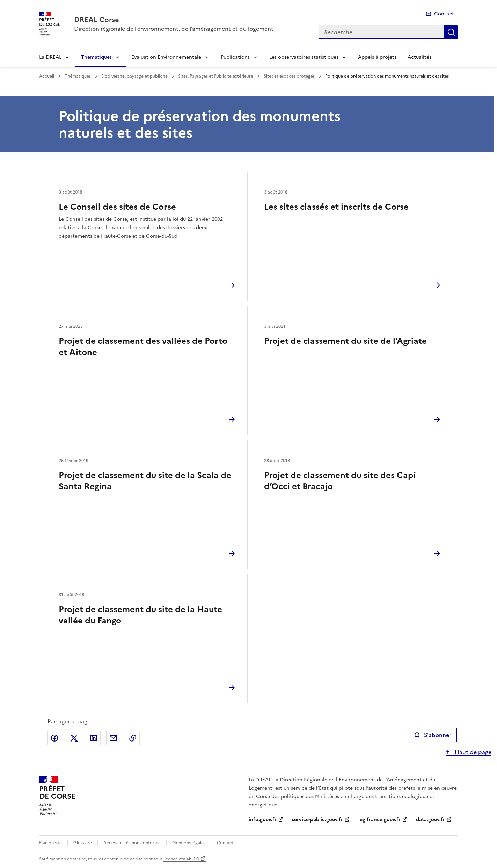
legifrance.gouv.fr (379, 820)
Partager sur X (74, 738)
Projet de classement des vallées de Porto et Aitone (143, 347)
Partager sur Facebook (54, 738)
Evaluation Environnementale (166, 57)
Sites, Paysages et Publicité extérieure (216, 76)
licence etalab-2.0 (181, 859)
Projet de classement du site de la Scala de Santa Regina (145, 481)
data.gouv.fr (430, 820)
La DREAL (50, 57)
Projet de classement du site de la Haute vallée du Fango (140, 615)
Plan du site (50, 843)
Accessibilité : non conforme (132, 843)
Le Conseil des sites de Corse (117, 207)
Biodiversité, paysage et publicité (134, 76)
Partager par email (113, 738)
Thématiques (96, 57)
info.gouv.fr (263, 820)
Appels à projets (377, 57)
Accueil (47, 76)
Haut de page (472, 752)
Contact (444, 14)
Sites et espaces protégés (289, 76)
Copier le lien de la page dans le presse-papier (133, 738)
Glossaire (83, 843)
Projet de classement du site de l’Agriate (345, 341)
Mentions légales (189, 843)
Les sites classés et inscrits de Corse (336, 207)
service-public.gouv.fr (317, 820)
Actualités (419, 57)
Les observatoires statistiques (304, 57)
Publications (235, 57)
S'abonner (433, 735)
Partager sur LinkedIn (94, 738)
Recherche (451, 32)
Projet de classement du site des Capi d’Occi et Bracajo (340, 481)
